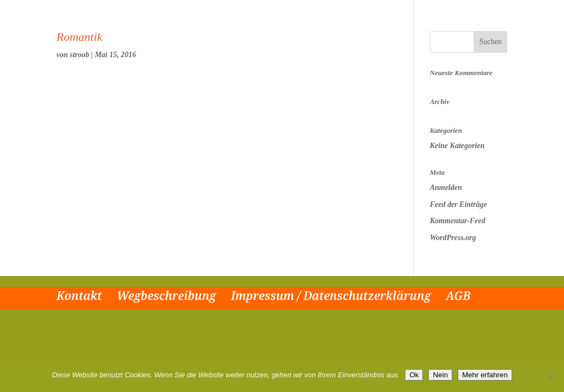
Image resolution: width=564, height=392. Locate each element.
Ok (414, 375)
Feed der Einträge (459, 204)
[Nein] (550, 377)
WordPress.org (453, 238)
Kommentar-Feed (458, 221)
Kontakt (79, 296)
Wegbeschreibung (166, 296)
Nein (440, 375)
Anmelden (446, 188)
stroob (80, 55)
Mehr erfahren (485, 375)
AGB (458, 296)
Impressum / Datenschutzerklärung (331, 296)
